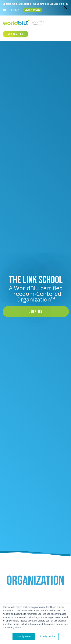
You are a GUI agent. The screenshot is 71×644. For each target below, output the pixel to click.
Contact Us (16, 34)
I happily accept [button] (24, 636)
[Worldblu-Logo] (25, 23)
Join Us (36, 312)
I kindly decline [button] (48, 636)
